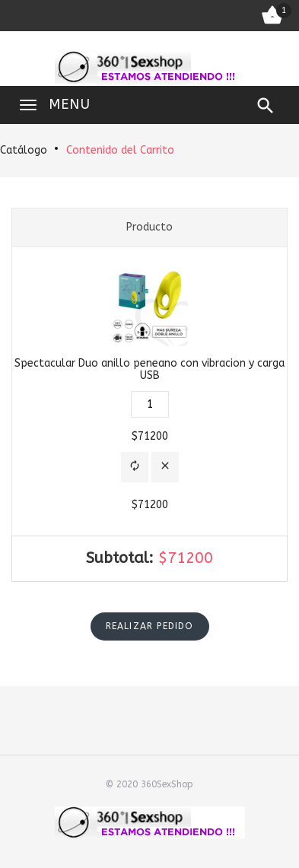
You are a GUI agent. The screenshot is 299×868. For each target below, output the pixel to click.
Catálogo (24, 150)
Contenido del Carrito (120, 150)
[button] (135, 467)
